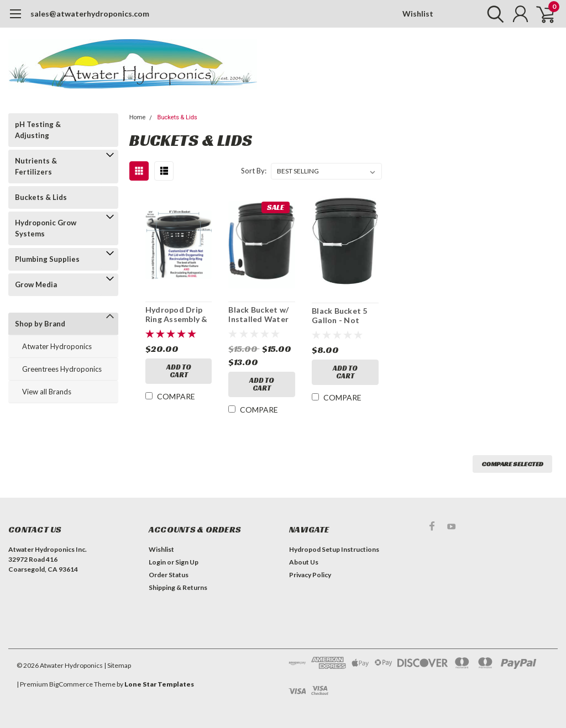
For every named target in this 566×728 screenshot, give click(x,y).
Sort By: (254, 171)
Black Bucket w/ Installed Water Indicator (258, 315)
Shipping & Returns (178, 587)
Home (138, 117)
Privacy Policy (310, 575)
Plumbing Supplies (47, 259)
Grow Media (36, 284)
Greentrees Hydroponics (62, 369)
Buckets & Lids (41, 197)
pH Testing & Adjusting (38, 130)
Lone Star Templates (159, 684)
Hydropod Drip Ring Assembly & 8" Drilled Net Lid (179, 315)
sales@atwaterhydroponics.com (90, 14)
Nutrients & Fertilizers (36, 166)
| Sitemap (117, 665)
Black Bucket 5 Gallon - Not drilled (340, 316)
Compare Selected (512, 464)
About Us (304, 562)
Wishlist (418, 14)
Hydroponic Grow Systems (46, 228)
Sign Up (187, 562)
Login (157, 562)
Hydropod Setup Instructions (334, 549)
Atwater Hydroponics (57, 346)
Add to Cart (179, 371)
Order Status (169, 575)
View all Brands (47, 392)
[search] (493, 14)
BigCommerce (71, 684)
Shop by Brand (40, 324)
